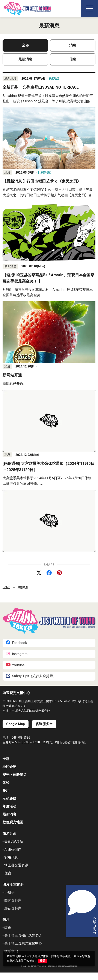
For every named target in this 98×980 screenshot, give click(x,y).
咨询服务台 (44, 724)
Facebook (16, 643)
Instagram (17, 654)
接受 (42, 961)
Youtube (15, 665)
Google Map (16, 724)
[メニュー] (89, 9)
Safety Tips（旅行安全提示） (31, 676)
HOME (6, 587)
